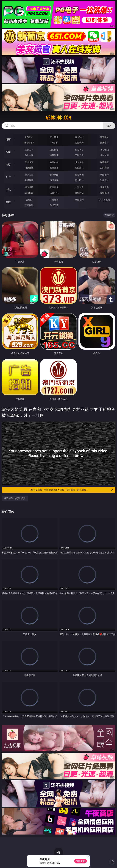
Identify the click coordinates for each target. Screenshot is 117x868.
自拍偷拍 (54, 150)
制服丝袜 (29, 168)
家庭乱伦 (54, 187)
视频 (8, 152)
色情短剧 (54, 205)
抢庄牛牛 (104, 142)
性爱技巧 (104, 193)
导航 (8, 202)
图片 (8, 177)
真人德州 (54, 137)
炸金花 (54, 142)
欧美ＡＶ (79, 150)
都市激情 (29, 187)
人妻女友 (79, 187)
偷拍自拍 (54, 162)
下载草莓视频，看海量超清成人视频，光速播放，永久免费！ (71, 490)
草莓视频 (79, 200)
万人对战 (79, 137)
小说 (8, 189)
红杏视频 (29, 205)
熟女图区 (79, 180)
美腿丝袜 (29, 180)
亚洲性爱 (29, 162)
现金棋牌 (79, 142)
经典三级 (54, 168)
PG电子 (29, 137)
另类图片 (104, 180)
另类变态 (104, 168)
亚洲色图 (54, 175)
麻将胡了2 (29, 142)
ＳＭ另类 (104, 155)
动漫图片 (104, 175)
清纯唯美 (54, 180)
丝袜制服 (54, 155)
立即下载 (81, 861)
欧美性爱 (104, 162)
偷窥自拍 (29, 175)
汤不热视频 (104, 200)
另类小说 (54, 193)
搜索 (109, 126)
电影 (8, 164)
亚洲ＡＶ (29, 150)
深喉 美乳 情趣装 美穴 (15, 498)
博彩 (8, 139)
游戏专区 (104, 137)
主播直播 (79, 155)
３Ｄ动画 (104, 150)
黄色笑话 (79, 193)
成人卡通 (79, 162)
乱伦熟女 (79, 168)
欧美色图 (79, 175)
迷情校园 (29, 193)
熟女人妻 (29, 155)
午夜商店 (54, 200)
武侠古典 (104, 187)
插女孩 (29, 200)
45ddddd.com (58, 118)
